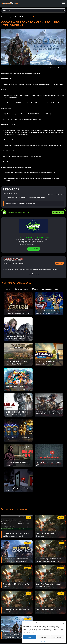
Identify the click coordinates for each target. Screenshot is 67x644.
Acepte (30, 637)
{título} (43, 641)
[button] (64, 623)
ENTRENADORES (22, 289)
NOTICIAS (7, 289)
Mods (33, 17)
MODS (35, 289)
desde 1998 (59, 263)
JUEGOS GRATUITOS (50, 289)
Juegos (10, 17)
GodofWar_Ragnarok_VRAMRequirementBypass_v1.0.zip (20, 204)
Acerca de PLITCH (34, 249)
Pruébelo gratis (58, 212)
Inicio (3, 17)
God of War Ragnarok (21, 17)
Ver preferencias (58, 637)
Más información (33, 274)
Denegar (44, 637)
